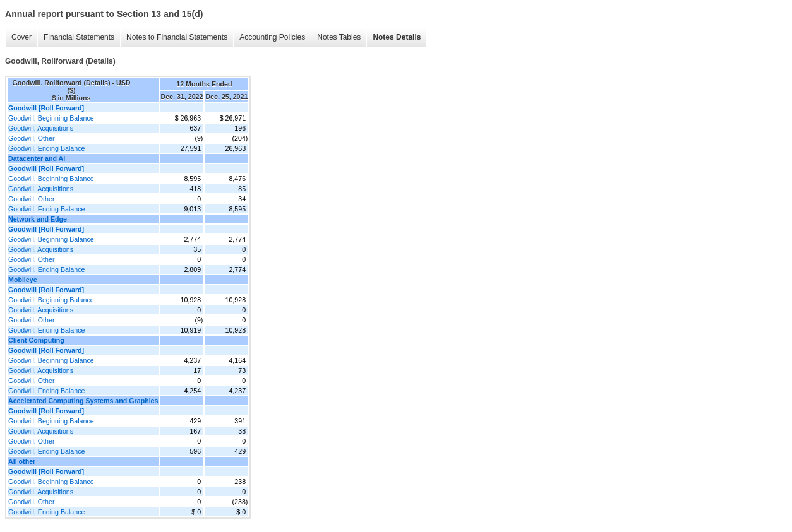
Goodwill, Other (31, 138)
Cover (21, 37)
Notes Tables (339, 37)
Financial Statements (79, 37)
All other (22, 461)
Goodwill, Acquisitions (41, 128)
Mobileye (23, 280)
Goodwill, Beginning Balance (51, 118)
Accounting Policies (272, 37)
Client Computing (36, 340)
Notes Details (397, 37)
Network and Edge (38, 219)
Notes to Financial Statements (177, 37)
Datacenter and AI (37, 158)
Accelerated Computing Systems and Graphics (83, 401)
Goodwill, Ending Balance (46, 148)
